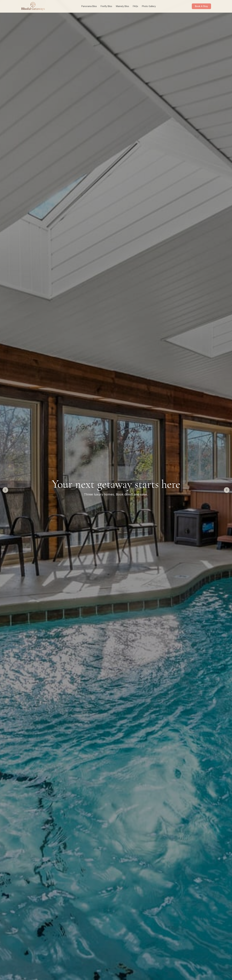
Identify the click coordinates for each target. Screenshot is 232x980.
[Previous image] (5, 490)
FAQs (135, 6)
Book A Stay (201, 6)
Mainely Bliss (122, 6)
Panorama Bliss (89, 6)
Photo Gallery (149, 6)
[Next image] (227, 490)
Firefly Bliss (106, 6)
